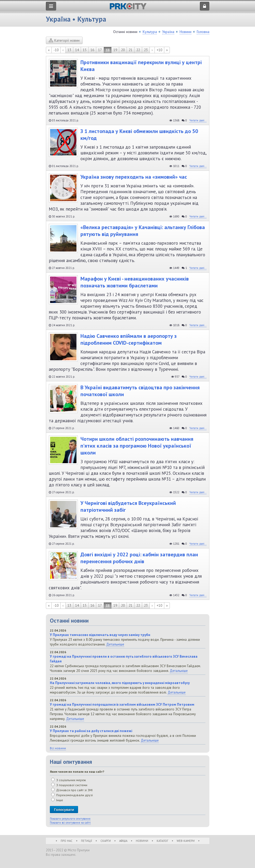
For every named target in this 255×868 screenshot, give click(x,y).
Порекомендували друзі (72, 795)
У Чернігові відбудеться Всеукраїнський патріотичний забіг (128, 506)
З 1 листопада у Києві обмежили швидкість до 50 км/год (139, 135)
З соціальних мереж (69, 780)
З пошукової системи (69, 785)
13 (69, 50)
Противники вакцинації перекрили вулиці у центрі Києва (141, 66)
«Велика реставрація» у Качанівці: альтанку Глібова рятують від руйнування (143, 231)
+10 (159, 50)
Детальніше (115, 644)
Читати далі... (198, 120)
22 (138, 50)
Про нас (67, 841)
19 (115, 50)
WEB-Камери (186, 841)
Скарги (106, 841)
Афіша (123, 841)
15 (85, 50)
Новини (186, 32)
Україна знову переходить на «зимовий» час (134, 177)
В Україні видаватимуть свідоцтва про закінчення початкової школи (140, 391)
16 (92, 50)
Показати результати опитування (70, 819)
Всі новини (58, 748)
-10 (56, 50)
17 (100, 50)
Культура (150, 32)
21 (131, 50)
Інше (57, 800)
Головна (203, 32)
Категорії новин (64, 40)
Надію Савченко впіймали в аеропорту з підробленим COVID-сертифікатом (129, 339)
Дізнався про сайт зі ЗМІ (72, 790)
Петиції (86, 841)
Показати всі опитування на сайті (70, 823)
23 (146, 50)
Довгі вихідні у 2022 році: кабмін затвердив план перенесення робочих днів (139, 558)
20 (123, 50)
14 (77, 50)
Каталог (162, 841)
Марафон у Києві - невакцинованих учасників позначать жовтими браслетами (135, 282)
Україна (168, 32)
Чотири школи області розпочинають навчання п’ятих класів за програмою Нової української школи (137, 446)
